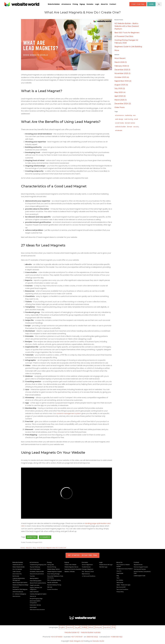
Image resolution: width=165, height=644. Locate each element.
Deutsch (70, 627)
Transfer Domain (86, 567)
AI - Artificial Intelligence (19, 594)
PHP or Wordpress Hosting (54, 580)
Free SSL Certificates (52, 583)
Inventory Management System (38, 594)
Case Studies (120, 573)
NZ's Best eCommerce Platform (125, 569)
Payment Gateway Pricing (54, 585)
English (62, 627)
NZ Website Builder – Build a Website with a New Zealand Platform (127, 26)
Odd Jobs (50, 587)
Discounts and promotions (37, 574)
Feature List (16, 587)
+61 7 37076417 (77, 637)
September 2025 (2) (123, 81)
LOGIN (151, 4)
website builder (120, 127)
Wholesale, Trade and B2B (37, 572)
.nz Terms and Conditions (89, 576)
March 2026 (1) (121, 62)
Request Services (138, 565)
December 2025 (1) (122, 70)
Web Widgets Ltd (76, 641)
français (98, 627)
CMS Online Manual (18, 592)
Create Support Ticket (140, 576)
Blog (34, 548)
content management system (69, 413)
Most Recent (120, 58)
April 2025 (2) (120, 96)
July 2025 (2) (120, 88)
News (118, 578)
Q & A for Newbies (17, 569)
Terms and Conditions (122, 589)
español (107, 627)
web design (119, 119)
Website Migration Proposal (55, 572)
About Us (104, 4)
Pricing (75, 4)
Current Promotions (52, 589)
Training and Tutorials (140, 569)
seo (134, 115)
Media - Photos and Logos (123, 585)
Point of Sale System (35, 569)
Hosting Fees (51, 565)
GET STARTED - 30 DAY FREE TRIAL (82, 555)
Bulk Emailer (16, 576)
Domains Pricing (52, 567)
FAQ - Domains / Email (88, 572)
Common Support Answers (141, 567)
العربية (78, 627)
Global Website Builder (19, 567)
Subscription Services (35, 605)
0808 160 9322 (92, 637)
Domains (90, 4)
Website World (98, 641)
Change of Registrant (87, 569)
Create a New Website (70, 565)
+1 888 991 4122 (116, 637)
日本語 (84, 627)
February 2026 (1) (122, 66)
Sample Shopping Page (36, 599)
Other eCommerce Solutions (37, 610)
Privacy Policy (120, 592)
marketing (32, 537)
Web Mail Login (103, 567)
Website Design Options (53, 569)
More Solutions (16, 596)
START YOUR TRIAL (138, 4)
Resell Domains (86, 574)
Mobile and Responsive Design (21, 585)
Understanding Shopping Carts (38, 565)
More (117, 50)
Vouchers (32, 576)
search (159, 4)
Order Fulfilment (34, 592)
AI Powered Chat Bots (124, 36)
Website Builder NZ (18, 565)
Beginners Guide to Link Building (128, 47)
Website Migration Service (71, 567)
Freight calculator (35, 585)
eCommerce (66, 4)
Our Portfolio (120, 580)
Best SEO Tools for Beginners (127, 33)
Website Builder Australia (91, 632)
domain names (130, 123)
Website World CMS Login (106, 565)
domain (130, 127)
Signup (82, 4)
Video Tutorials (17, 572)
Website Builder (54, 4)
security (136, 127)
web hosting (129, 119)
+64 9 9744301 (57, 637)
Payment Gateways (35, 567)
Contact (113, 4)
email (136, 119)
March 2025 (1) (121, 100)
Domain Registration (87, 565)
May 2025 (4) (120, 92)
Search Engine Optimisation (20, 583)
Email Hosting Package (53, 574)
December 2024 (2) (123, 104)
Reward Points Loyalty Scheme (38, 583)
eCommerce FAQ (17, 574)
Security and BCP (121, 587)
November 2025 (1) (122, 73)
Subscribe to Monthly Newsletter (73, 569)
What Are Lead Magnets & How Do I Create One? (52, 548)
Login (97, 4)
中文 (114, 627)
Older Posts (120, 107)
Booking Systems (34, 578)
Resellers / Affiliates (70, 572)
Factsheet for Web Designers (20, 589)
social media (119, 123)
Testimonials (120, 583)
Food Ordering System (36, 581)
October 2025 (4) (122, 77)
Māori (91, 627)
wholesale (119, 130)
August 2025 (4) (121, 85)
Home (23, 548)
